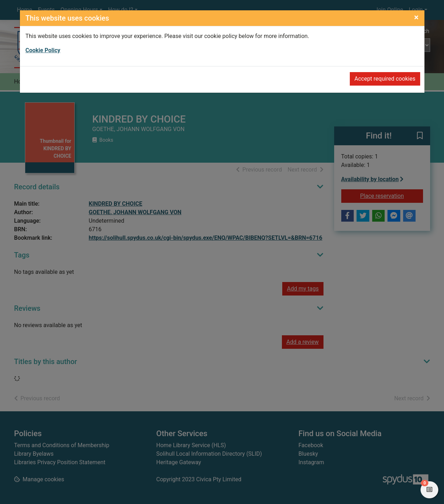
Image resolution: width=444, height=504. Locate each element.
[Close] (416, 17)
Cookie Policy (43, 50)
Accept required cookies (385, 79)
